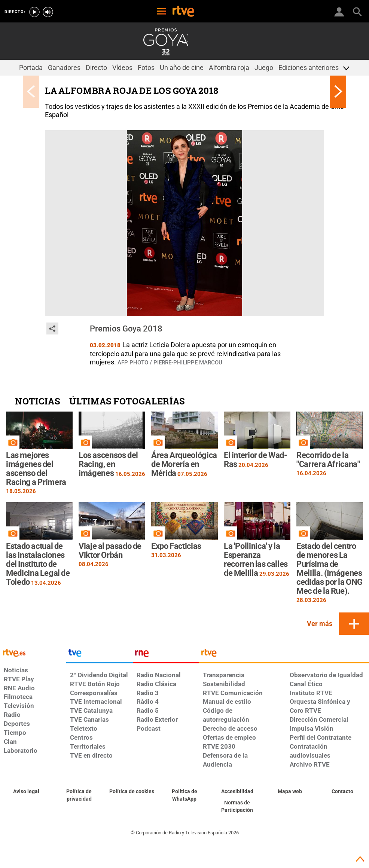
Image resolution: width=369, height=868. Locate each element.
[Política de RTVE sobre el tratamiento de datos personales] (79, 795)
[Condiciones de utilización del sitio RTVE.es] (26, 792)
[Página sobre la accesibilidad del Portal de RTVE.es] (237, 792)
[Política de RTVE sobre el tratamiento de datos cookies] (132, 792)
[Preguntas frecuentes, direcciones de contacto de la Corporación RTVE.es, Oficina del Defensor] (343, 792)
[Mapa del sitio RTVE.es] (290, 792)
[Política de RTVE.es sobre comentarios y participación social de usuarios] (237, 807)
